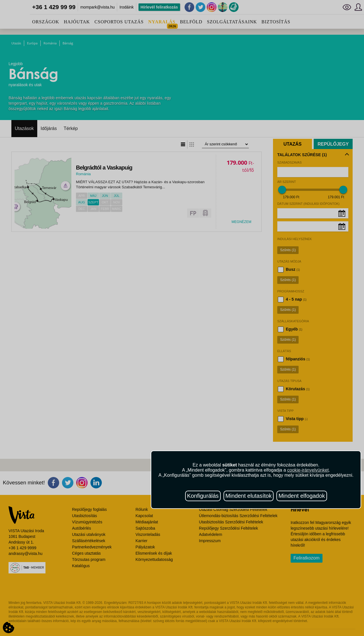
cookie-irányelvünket (308, 470)
